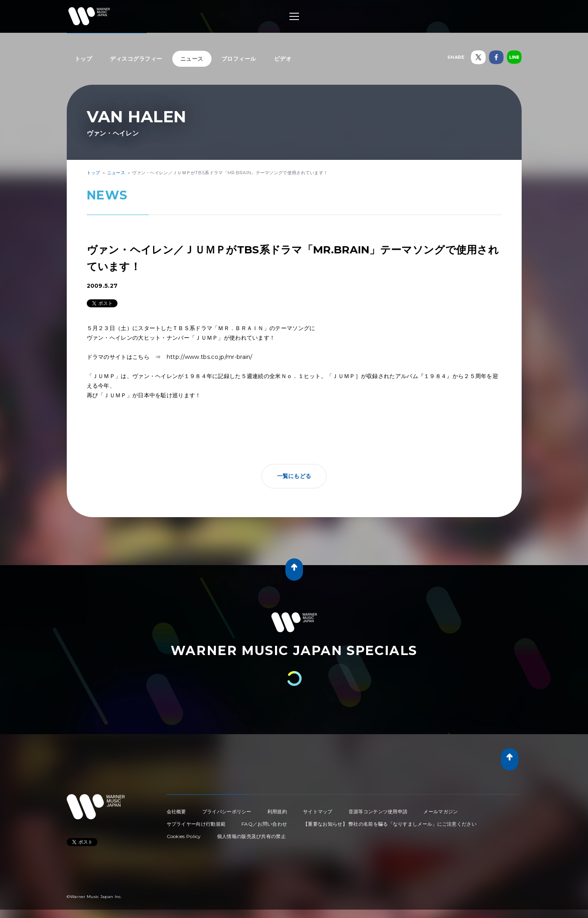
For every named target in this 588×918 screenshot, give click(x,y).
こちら (141, 357)
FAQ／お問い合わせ (264, 824)
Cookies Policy (184, 836)
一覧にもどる (294, 476)
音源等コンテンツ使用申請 (378, 811)
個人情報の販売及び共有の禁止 (251, 836)
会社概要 (176, 811)
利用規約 (277, 811)
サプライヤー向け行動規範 (196, 824)
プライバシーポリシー (227, 811)
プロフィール (239, 59)
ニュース (192, 59)
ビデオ (283, 59)
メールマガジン (441, 811)
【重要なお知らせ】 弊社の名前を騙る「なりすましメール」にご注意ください (390, 824)
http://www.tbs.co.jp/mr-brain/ (210, 357)
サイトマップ (318, 811)
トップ (84, 59)
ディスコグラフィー (136, 59)
